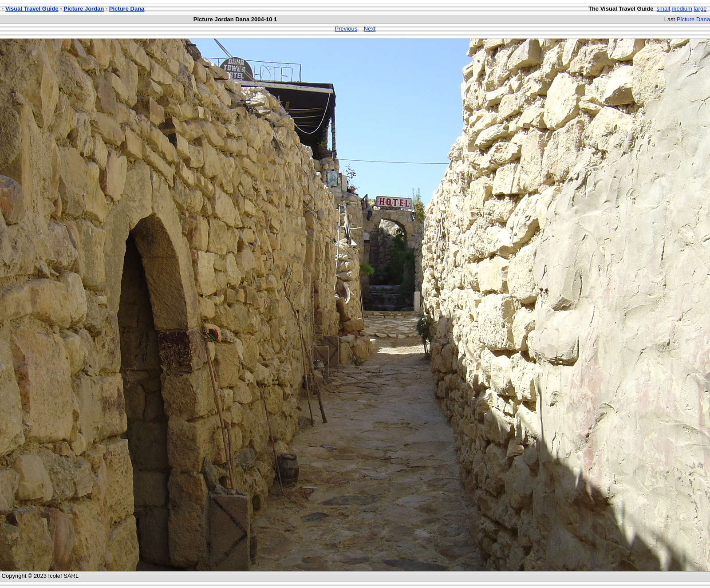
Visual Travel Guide (32, 9)
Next (370, 29)
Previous (346, 29)
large (700, 9)
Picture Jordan (84, 9)
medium (682, 9)
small (663, 9)
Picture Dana (127, 9)
